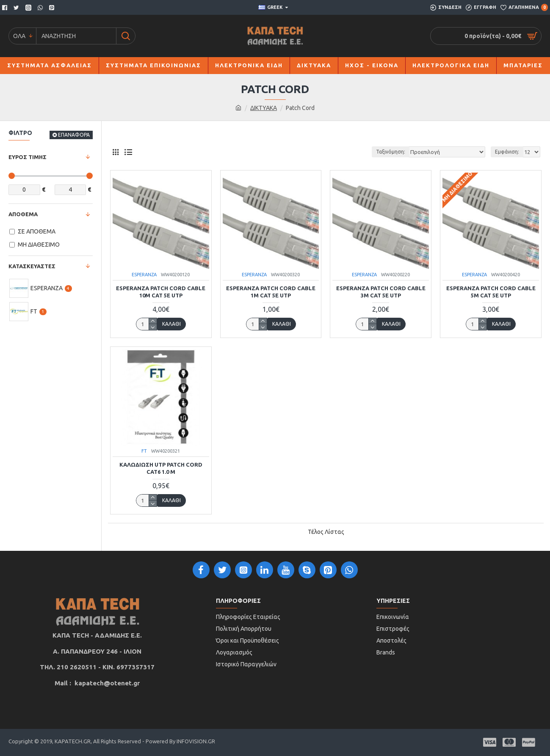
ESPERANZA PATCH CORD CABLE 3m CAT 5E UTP (381, 292)
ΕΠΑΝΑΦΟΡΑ (74, 135)
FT (144, 451)
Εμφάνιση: (507, 152)
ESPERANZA (144, 275)
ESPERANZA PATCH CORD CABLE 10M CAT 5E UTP (161, 292)
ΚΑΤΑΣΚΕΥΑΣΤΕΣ (32, 266)
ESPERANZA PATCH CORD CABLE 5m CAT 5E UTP (491, 292)
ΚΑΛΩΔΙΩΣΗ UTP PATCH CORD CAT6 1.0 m (161, 468)
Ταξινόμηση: (394, 152)
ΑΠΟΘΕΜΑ (23, 214)
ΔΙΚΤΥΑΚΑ (264, 108)
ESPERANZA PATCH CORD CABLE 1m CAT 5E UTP (271, 292)
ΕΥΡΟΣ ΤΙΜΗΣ (28, 157)
